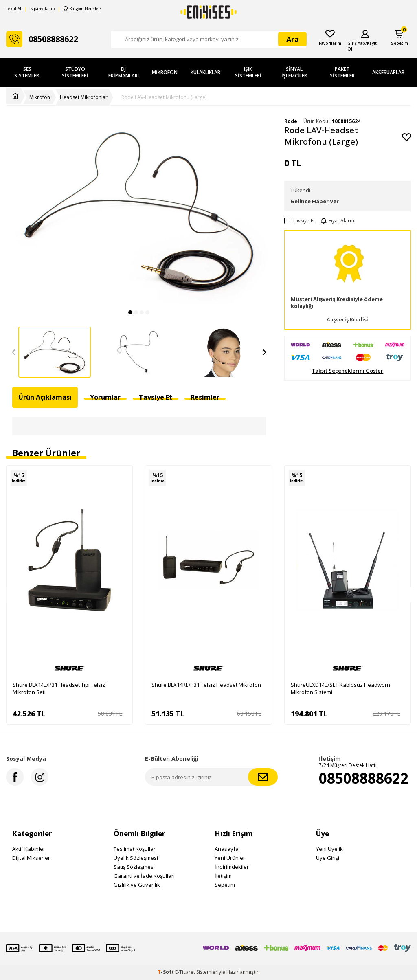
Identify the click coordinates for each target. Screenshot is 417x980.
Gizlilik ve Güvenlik (137, 885)
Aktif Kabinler (29, 849)
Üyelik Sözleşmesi (136, 858)
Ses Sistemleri (27, 72)
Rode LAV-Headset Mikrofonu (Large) (164, 97)
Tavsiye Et (300, 221)
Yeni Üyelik (329, 849)
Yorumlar (105, 397)
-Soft (166, 972)
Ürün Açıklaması (45, 397)
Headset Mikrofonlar (84, 97)
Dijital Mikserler (31, 858)
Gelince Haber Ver (315, 201)
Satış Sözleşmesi (134, 867)
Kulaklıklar (205, 72)
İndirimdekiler (232, 867)
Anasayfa (227, 849)
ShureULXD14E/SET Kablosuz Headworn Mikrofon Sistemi (340, 688)
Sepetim (225, 885)
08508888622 (364, 778)
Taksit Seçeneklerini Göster (347, 371)
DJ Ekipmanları (124, 72)
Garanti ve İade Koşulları (144, 876)
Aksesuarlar (388, 72)
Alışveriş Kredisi (347, 320)
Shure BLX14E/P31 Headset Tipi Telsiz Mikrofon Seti (59, 688)
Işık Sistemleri (248, 72)
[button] (130, 312)
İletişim (223, 876)
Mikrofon (165, 72)
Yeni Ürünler (230, 858)
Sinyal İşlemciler (294, 72)
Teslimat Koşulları (135, 849)
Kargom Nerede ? (82, 9)
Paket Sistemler (342, 72)
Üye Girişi (328, 858)
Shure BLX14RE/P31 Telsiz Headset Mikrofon (206, 685)
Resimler (205, 397)
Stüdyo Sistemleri (75, 72)
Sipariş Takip (42, 9)
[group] (139, 211)
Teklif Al (14, 9)
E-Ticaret (185, 972)
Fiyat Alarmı (338, 221)
